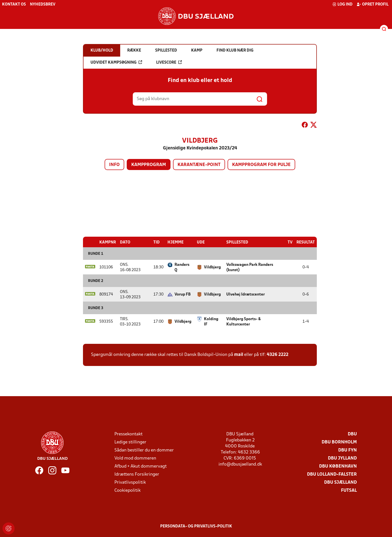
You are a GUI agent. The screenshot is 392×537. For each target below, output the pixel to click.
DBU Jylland (342, 458)
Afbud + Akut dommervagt (141, 466)
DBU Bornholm (339, 442)
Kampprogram (149, 165)
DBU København (338, 466)
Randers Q (182, 267)
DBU (352, 434)
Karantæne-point (199, 165)
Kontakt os (14, 5)
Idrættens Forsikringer (137, 474)
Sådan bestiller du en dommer (144, 450)
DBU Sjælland (340, 482)
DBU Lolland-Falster (332, 474)
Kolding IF (211, 322)
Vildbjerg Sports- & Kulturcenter (244, 322)
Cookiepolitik (127, 490)
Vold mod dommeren (135, 458)
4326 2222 (278, 355)
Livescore (169, 62)
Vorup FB (183, 294)
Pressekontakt (128, 434)
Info (114, 165)
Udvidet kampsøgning (116, 62)
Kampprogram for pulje (261, 165)
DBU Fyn (347, 450)
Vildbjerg (212, 267)
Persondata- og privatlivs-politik (196, 526)
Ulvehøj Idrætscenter (246, 294)
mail (239, 355)
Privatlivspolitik (130, 482)
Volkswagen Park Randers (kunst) (250, 267)
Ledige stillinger (130, 442)
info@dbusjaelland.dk (240, 464)
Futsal (349, 490)
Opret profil (373, 4)
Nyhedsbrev (43, 5)
